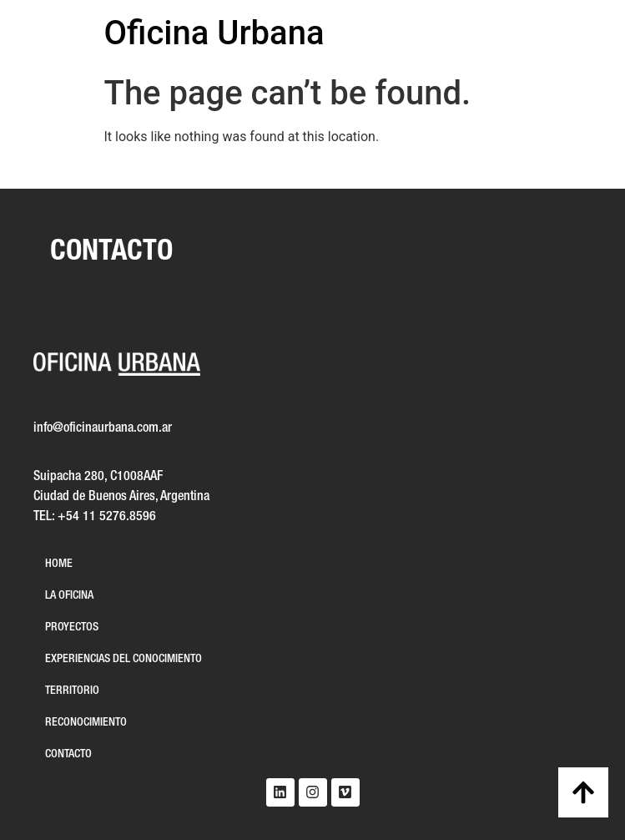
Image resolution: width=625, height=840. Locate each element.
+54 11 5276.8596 (107, 517)
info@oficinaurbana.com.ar (103, 428)
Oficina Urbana (214, 33)
